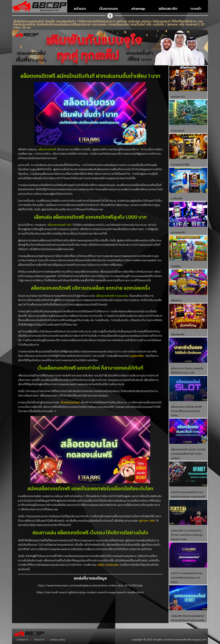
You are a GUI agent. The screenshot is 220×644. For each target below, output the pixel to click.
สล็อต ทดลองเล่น (108, 565)
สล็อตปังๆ (176, 301)
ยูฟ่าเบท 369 (147, 521)
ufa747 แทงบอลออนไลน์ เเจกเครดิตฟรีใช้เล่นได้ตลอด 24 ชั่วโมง (187, 578)
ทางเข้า (196, 9)
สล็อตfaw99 (177, 335)
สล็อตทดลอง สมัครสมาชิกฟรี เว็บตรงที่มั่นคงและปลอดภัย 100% (186, 411)
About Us (39, 640)
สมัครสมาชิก (168, 9)
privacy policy (58, 640)
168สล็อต (176, 266)
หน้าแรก (80, 9)
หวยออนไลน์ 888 (180, 165)
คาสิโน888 (177, 199)
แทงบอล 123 (178, 97)
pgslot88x (137, 356)
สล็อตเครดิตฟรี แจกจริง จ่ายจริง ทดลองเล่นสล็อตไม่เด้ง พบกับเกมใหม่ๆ (188, 454)
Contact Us (22, 640)
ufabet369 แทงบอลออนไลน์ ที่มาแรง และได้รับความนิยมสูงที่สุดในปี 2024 (187, 535)
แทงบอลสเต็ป (178, 233)
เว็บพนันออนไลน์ (70, 402)
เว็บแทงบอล (108, 9)
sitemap (138, 9)
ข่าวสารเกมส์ (177, 131)
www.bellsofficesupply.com (191, 640)
